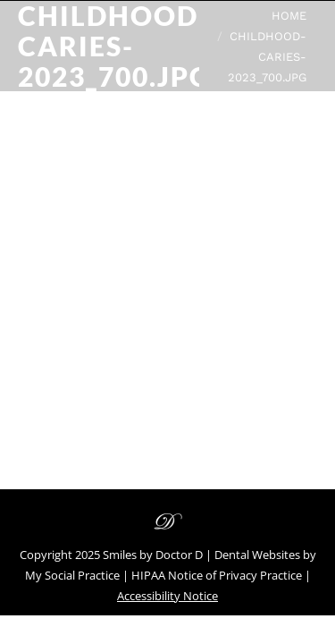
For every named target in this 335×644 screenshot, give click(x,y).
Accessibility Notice (167, 596)
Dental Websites (257, 555)
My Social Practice (72, 575)
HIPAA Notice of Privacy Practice (217, 575)
